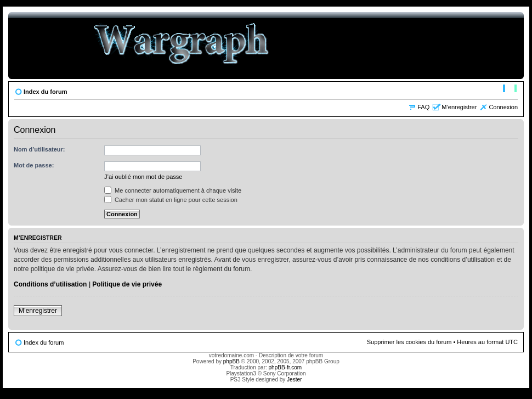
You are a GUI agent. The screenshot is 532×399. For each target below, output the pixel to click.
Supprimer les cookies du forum (409, 342)
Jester (294, 380)
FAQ (423, 107)
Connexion (503, 107)
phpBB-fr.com (285, 367)
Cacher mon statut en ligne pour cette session (171, 200)
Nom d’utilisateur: (39, 149)
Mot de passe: (34, 165)
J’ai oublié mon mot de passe (143, 177)
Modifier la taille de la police (510, 89)
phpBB (231, 361)
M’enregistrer (459, 107)
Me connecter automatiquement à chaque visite (173, 190)
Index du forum (45, 92)
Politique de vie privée (127, 284)
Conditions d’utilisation (50, 284)
